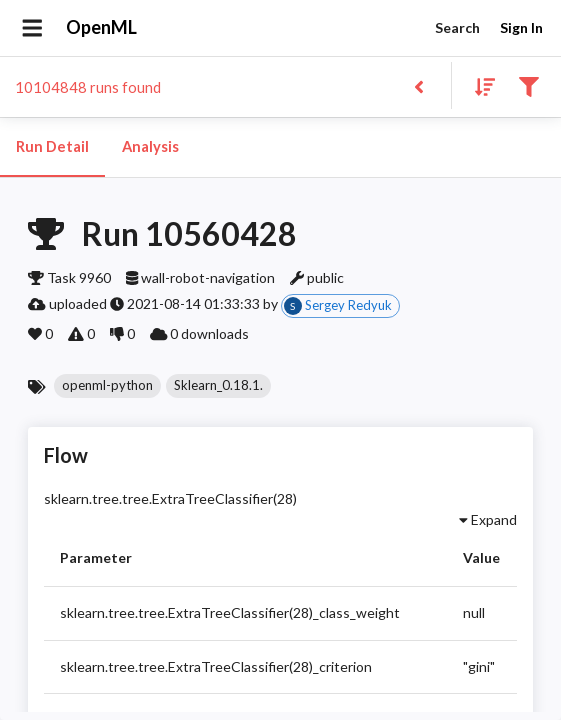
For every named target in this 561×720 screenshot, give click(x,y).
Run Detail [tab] (52, 147)
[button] (107, 386)
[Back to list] (418, 85)
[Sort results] (479, 85)
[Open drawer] (32, 28)
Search (457, 28)
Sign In (521, 28)
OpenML (102, 28)
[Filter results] (528, 85)
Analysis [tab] (150, 147)
